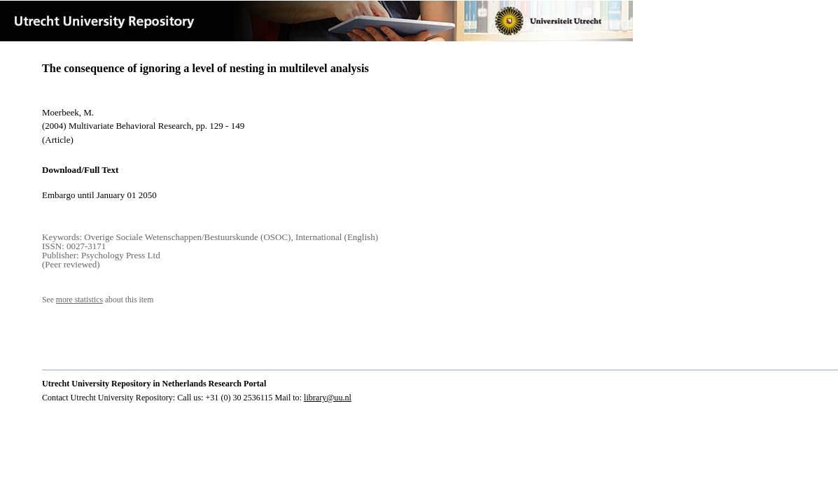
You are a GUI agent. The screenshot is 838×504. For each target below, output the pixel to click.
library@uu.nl (328, 398)
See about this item (98, 300)
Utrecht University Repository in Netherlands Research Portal (154, 384)
